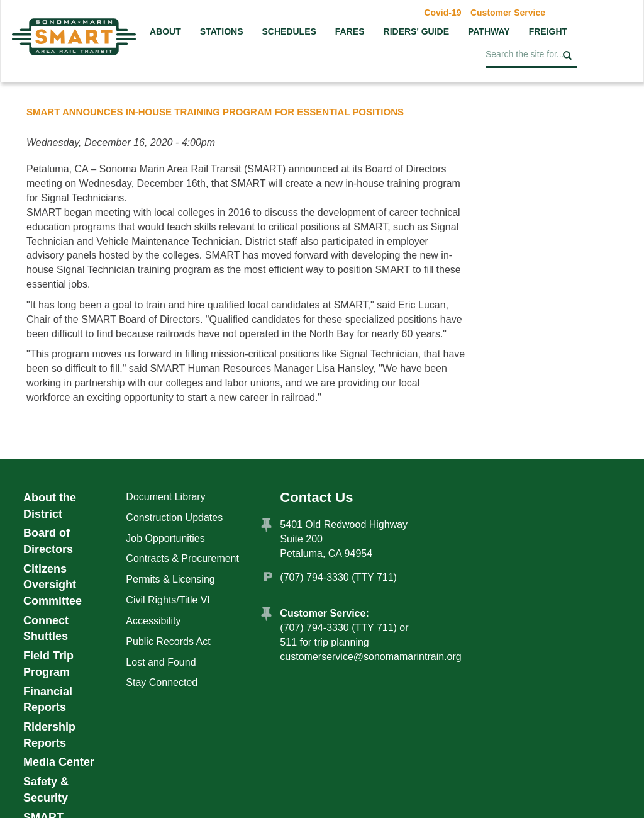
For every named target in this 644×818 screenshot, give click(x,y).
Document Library (165, 497)
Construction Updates (174, 518)
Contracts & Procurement (182, 558)
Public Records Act (168, 642)
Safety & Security (46, 790)
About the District (50, 506)
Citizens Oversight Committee (53, 585)
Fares (350, 31)
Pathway (489, 31)
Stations (222, 31)
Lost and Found (161, 662)
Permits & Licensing (170, 579)
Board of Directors (48, 541)
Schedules (289, 31)
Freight (548, 31)
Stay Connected (162, 682)
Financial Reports (48, 700)
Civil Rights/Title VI (168, 600)
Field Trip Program (48, 664)
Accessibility (153, 621)
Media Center (59, 762)
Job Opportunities (165, 538)
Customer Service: (324, 613)
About (165, 31)
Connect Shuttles (46, 629)
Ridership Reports (49, 735)
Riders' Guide (416, 31)
